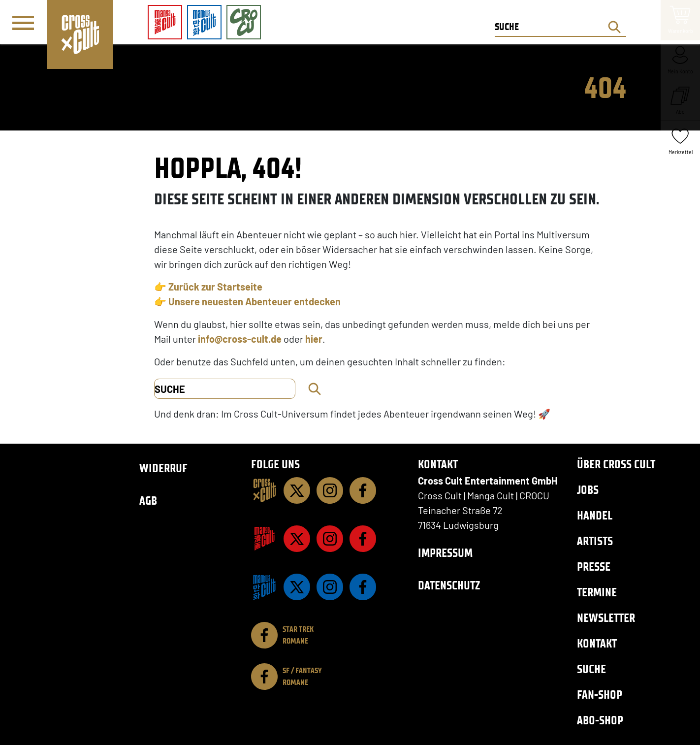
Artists (595, 541)
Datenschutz (449, 585)
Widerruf (163, 468)
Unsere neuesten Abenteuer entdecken (255, 301)
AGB (148, 501)
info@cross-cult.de (240, 339)
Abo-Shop (600, 720)
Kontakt (597, 643)
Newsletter (606, 618)
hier (314, 339)
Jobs (588, 490)
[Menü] (23, 23)
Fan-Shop (600, 695)
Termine (597, 592)
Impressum (445, 553)
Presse (594, 567)
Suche (591, 669)
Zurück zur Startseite (215, 287)
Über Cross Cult (616, 464)
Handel (595, 515)
